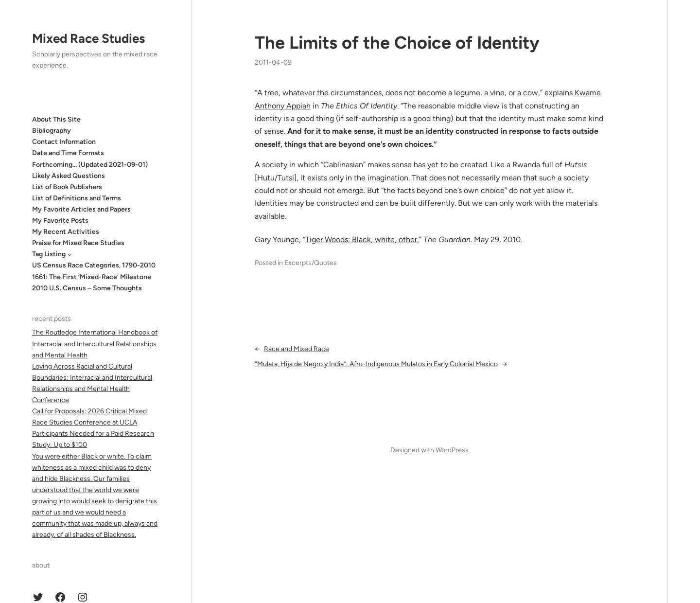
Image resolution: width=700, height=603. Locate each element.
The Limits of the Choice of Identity (397, 43)
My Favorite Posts (60, 221)
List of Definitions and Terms (77, 198)
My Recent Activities (66, 232)
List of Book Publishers (67, 187)
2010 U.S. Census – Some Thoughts (87, 288)
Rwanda (526, 165)
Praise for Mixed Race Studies (78, 243)
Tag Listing (49, 254)
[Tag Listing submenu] (70, 254)
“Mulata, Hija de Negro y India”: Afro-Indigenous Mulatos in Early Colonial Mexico (376, 364)
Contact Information (64, 142)
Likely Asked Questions (69, 176)
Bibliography (52, 131)
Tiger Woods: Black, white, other (361, 239)
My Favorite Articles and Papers (81, 209)
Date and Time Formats (68, 153)
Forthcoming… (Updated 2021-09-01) (90, 165)
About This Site (56, 119)
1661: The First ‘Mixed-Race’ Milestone (92, 277)
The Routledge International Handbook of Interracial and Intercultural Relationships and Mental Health (95, 344)
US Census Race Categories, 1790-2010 (94, 265)
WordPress (452, 450)
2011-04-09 (273, 62)
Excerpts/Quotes (311, 263)
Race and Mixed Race (297, 349)
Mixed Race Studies (88, 38)
